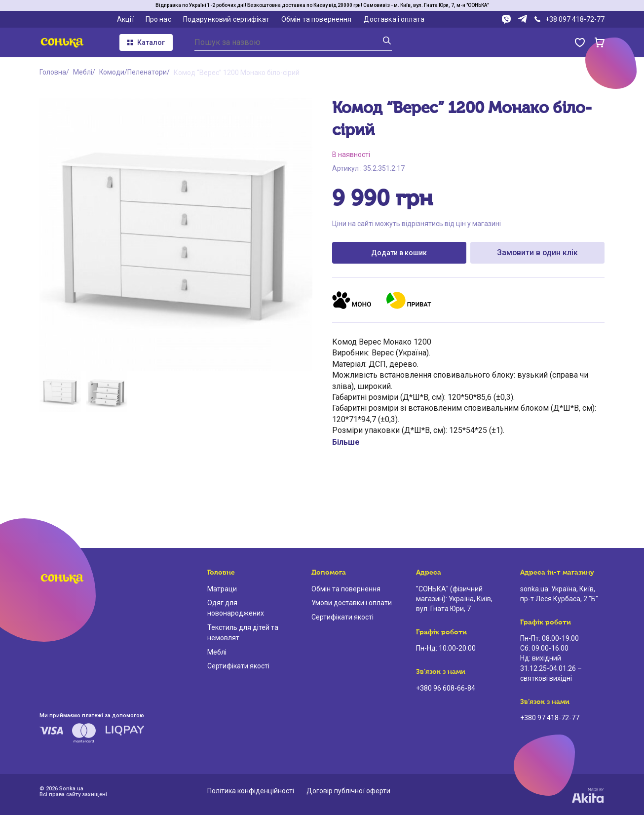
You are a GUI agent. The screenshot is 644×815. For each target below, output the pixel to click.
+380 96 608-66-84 (446, 688)
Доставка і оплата (394, 19)
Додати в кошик (399, 253)
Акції (125, 19)
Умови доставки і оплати (352, 603)
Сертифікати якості (238, 666)
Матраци (222, 589)
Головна (53, 73)
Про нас (158, 19)
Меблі (83, 73)
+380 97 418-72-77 (550, 718)
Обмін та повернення (317, 19)
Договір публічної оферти (348, 791)
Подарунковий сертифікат (226, 19)
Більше (346, 442)
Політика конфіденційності (251, 791)
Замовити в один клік (537, 252)
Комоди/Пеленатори (133, 73)
